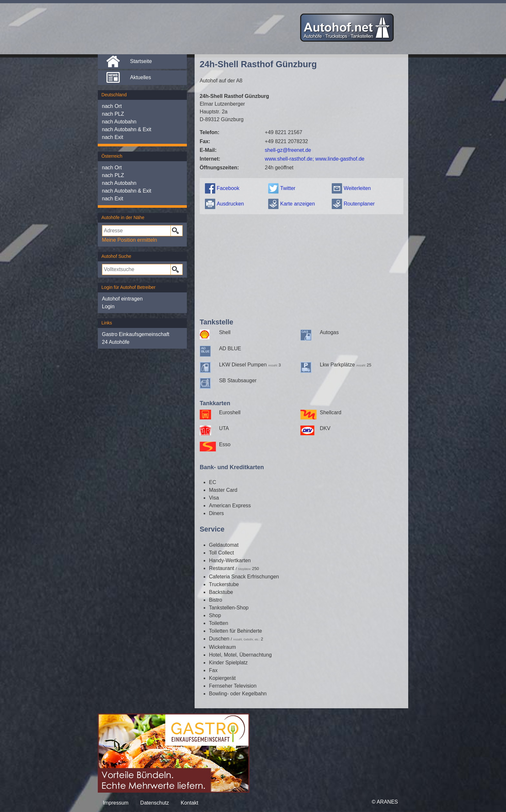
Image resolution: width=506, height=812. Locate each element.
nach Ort (112, 106)
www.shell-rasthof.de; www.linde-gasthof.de (315, 159)
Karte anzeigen (298, 204)
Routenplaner (359, 204)
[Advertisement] (302, 265)
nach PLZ (113, 114)
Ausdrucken (230, 204)
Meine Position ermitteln (130, 240)
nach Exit (113, 137)
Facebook (228, 188)
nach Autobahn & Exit (127, 129)
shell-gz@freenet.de (288, 150)
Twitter (288, 188)
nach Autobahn (119, 122)
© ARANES (385, 802)
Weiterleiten (357, 188)
